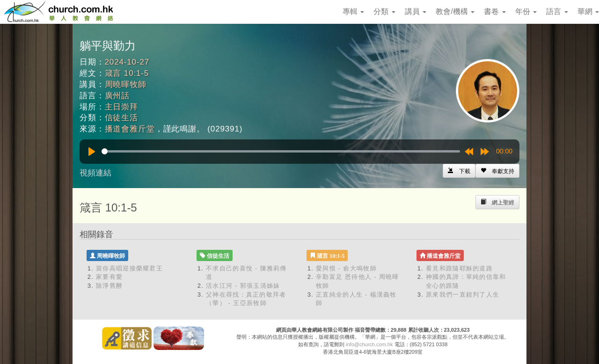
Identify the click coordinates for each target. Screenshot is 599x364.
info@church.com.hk (369, 344)
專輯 (353, 11)
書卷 (495, 11)
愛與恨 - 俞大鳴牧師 (346, 268)
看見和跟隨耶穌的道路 (459, 268)
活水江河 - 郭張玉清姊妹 (243, 286)
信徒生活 (121, 118)
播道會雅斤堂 (130, 129)
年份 (526, 11)
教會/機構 (455, 11)
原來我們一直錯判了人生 (463, 295)
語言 (557, 11)
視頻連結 (95, 173)
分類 (384, 11)
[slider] (281, 151)
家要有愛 (109, 277)
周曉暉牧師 (126, 84)
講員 (416, 11)
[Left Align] (497, 171)
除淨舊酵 (109, 286)
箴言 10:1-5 (127, 73)
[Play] (92, 152)
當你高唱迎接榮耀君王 (129, 268)
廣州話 (117, 96)
